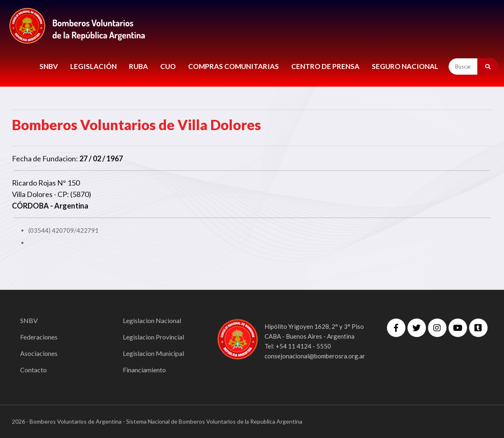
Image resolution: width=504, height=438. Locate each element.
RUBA (138, 66)
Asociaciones (39, 353)
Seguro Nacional (405, 66)
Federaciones (39, 337)
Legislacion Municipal (153, 353)
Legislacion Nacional (152, 320)
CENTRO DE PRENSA (325, 66)
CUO (168, 66)
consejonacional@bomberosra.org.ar (315, 356)
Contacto (33, 370)
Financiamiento (144, 370)
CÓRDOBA (30, 206)
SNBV (49, 66)
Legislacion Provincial (153, 337)
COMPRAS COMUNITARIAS (234, 66)
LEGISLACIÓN (93, 66)
